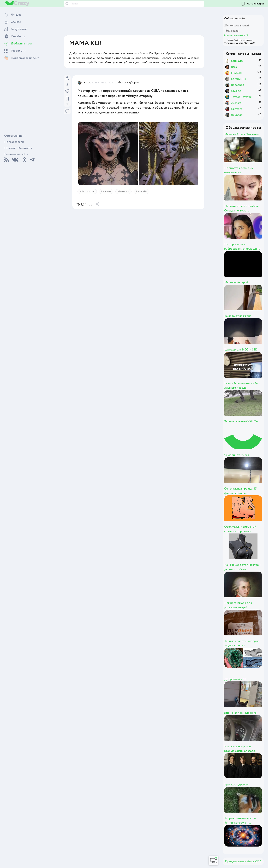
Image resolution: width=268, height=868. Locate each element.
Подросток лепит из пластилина (239, 170)
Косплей (107, 191)
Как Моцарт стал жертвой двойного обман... (242, 567)
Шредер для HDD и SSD (241, 350)
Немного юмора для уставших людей (238, 605)
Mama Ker (142, 191)
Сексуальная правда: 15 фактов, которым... (240, 491)
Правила (10, 148)
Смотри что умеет (237, 455)
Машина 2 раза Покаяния (242, 134)
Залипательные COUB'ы (241, 421)
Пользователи (14, 142)
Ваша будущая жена (238, 316)
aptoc (87, 83)
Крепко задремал (236, 785)
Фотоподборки (129, 83)
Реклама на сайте (16, 154)
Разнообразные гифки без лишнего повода (242, 386)
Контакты (25, 148)
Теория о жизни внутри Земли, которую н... (240, 820)
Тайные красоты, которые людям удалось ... (242, 643)
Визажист (124, 191)
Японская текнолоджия (240, 713)
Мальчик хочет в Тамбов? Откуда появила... (242, 208)
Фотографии (88, 191)
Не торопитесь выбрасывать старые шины (242, 246)
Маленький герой (236, 282)
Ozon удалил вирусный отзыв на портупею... (240, 529)
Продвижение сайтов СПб (243, 861)
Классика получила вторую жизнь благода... (241, 749)
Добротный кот (235, 679)
